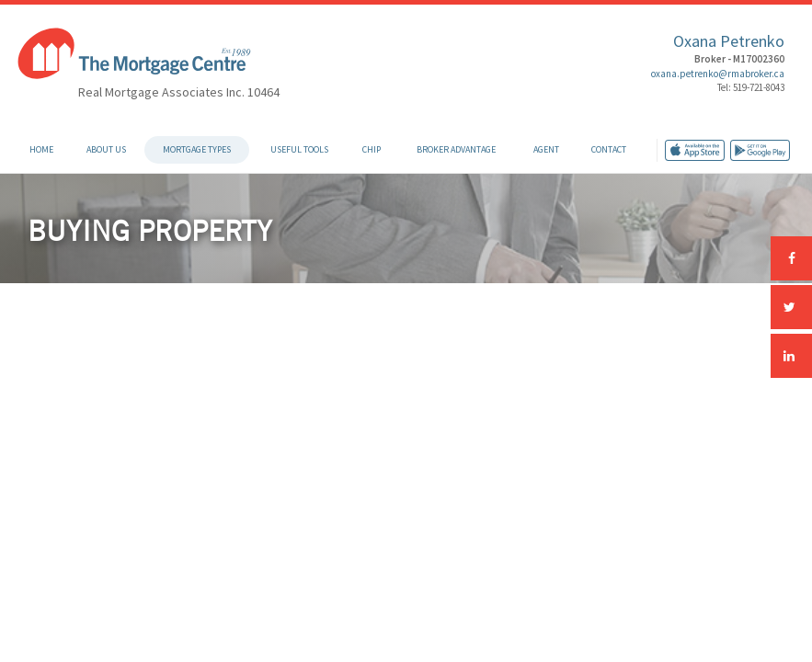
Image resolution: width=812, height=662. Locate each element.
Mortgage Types (197, 149)
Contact (609, 149)
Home (41, 149)
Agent (546, 149)
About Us (106, 149)
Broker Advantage (456, 149)
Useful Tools (299, 149)
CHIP (372, 149)
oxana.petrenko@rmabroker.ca (718, 74)
